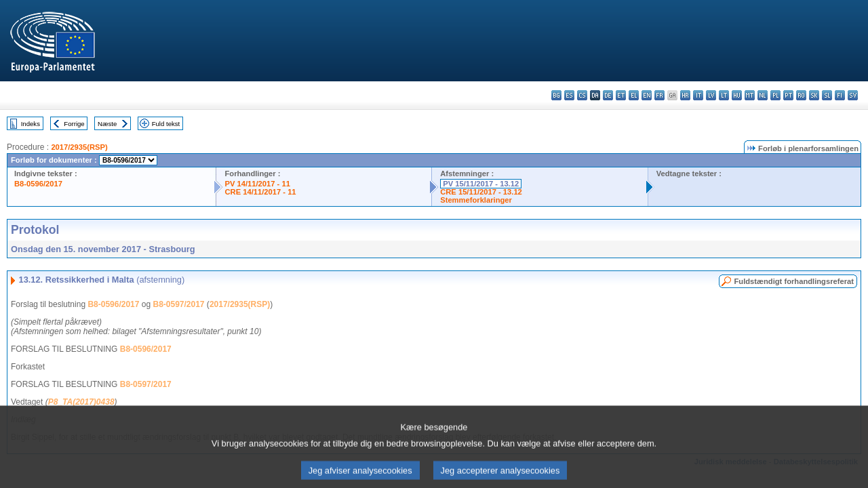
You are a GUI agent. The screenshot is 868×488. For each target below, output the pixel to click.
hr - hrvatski (685, 95)
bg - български (556, 95)
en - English (647, 95)
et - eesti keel (621, 95)
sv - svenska (853, 95)
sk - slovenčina (814, 95)
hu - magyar (737, 95)
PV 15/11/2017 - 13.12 (481, 184)
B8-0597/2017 (178, 304)
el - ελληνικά (634, 95)
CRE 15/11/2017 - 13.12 (481, 192)
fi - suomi (840, 95)
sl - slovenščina (827, 95)
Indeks (31, 124)
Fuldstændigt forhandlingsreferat (794, 281)
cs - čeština (582, 95)
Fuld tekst (166, 124)
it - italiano (698, 95)
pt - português (788, 95)
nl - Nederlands (763, 95)
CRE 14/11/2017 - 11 (260, 192)
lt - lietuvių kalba (724, 95)
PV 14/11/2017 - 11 (257, 184)
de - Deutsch (608, 95)
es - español (569, 95)
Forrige (74, 124)
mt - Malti (750, 95)
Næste (107, 124)
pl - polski (775, 95)
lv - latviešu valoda (711, 95)
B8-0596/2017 (38, 184)
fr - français (659, 95)
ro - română (801, 95)
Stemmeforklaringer (476, 200)
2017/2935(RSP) (79, 147)
